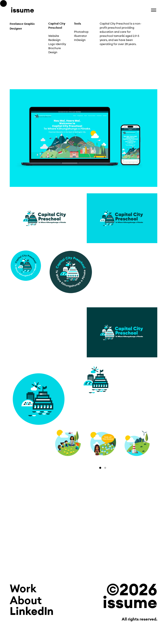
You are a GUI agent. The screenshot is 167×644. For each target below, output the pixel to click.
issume (22, 10)
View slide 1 (100, 468)
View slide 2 (105, 468)
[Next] (130, 444)
